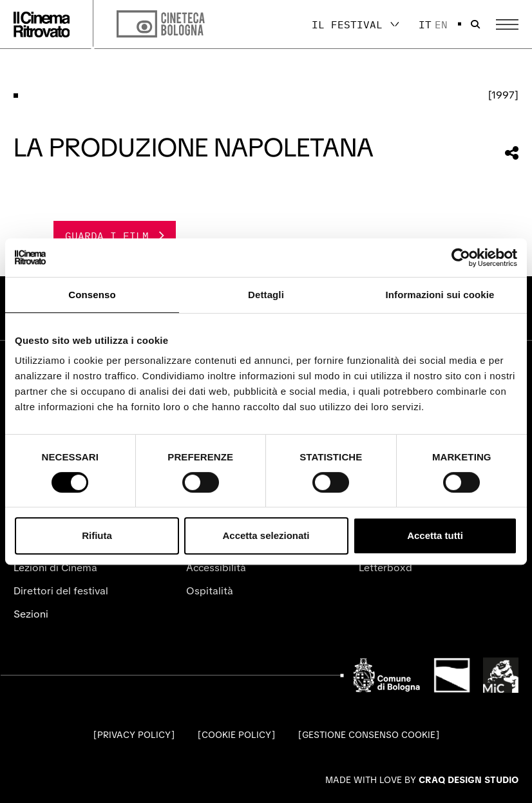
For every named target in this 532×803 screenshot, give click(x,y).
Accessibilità (216, 568)
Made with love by (422, 780)
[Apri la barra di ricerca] (475, 24)
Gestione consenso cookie (369, 735)
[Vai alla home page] (42, 24)
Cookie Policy (236, 735)
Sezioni (31, 614)
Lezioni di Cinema (55, 568)
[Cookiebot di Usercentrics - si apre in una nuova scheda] (461, 258)
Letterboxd (385, 568)
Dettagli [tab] (266, 295)
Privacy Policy (134, 735)
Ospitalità (210, 591)
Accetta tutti (435, 535)
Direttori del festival (61, 591)
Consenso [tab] (92, 295)
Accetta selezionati (266, 535)
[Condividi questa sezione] (512, 153)
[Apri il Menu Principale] (507, 24)
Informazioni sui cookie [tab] (440, 295)
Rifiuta (97, 535)
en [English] (441, 24)
